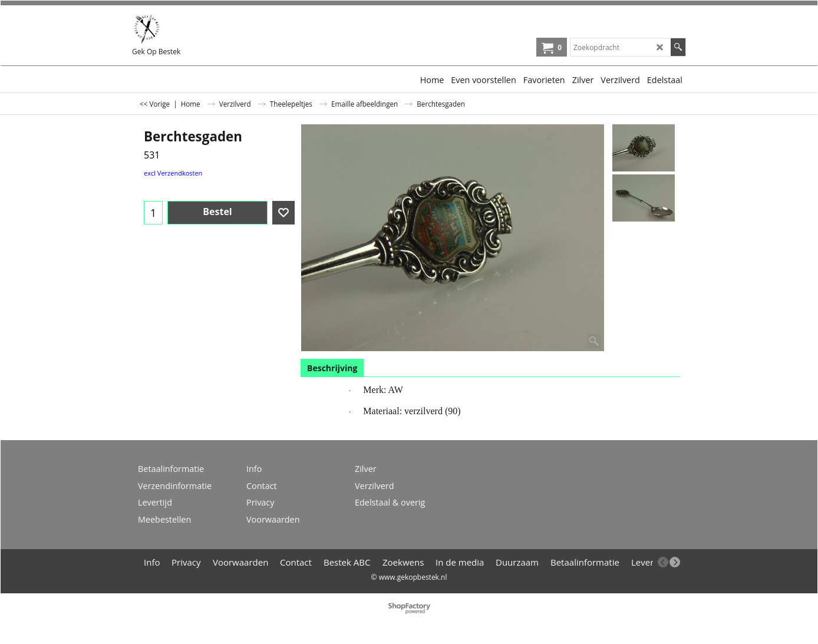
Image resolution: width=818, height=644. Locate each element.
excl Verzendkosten (173, 173)
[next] (675, 562)
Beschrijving (332, 368)
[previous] (663, 562)
